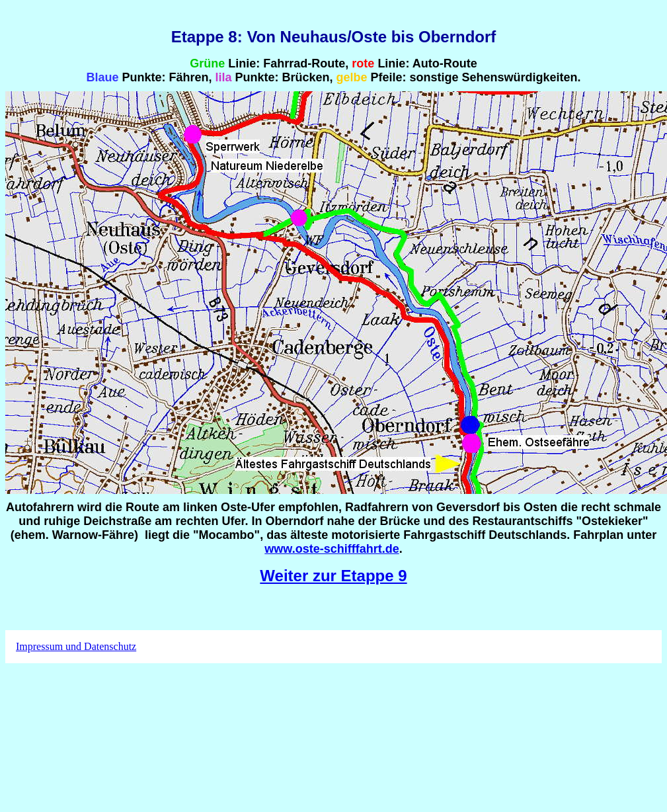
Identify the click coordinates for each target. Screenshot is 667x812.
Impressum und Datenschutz (76, 646)
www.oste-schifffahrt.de (332, 549)
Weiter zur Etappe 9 (333, 576)
